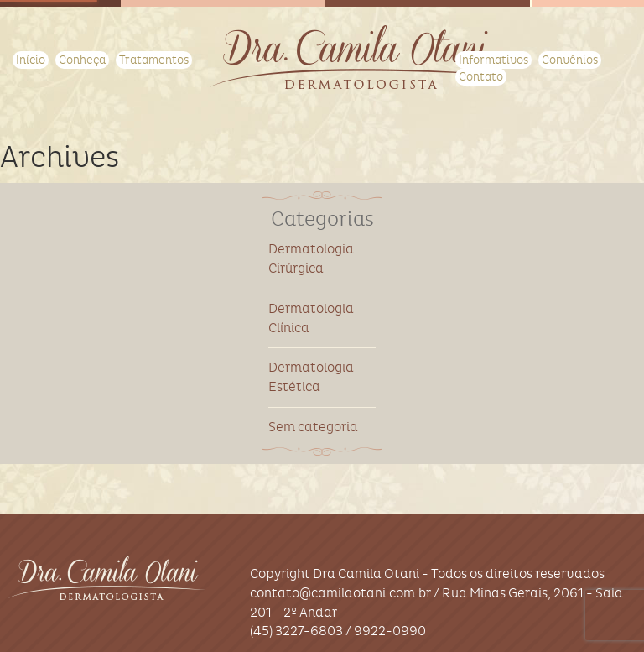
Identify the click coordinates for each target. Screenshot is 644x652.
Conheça (82, 60)
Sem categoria (313, 427)
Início (31, 60)
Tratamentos (154, 60)
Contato (481, 77)
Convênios (570, 60)
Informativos (493, 60)
